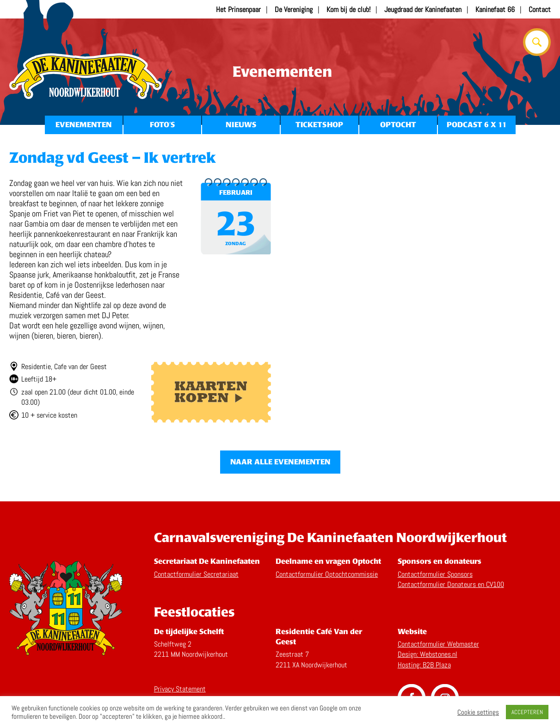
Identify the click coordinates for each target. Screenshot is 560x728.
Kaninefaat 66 (495, 9)
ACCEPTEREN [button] (527, 712)
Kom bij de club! (348, 9)
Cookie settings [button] (478, 712)
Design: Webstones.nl (428, 654)
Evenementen (83, 125)
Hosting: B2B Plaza (424, 665)
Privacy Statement (180, 689)
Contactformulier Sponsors (435, 574)
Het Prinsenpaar (238, 9)
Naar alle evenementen (280, 462)
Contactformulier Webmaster (438, 644)
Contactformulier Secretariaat (196, 574)
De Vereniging (294, 9)
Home (86, 76)
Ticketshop (319, 125)
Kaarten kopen (211, 392)
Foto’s (162, 125)
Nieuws (241, 125)
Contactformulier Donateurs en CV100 (451, 584)
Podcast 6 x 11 (477, 125)
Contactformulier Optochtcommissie (327, 574)
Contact (540, 9)
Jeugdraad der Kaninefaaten (423, 9)
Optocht (398, 125)
